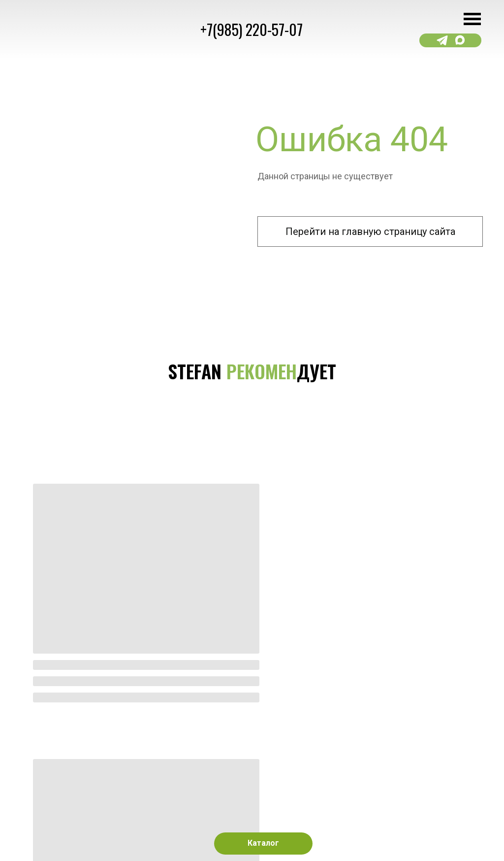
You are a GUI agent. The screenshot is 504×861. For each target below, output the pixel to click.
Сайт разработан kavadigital (66, 826)
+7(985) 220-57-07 (252, 29)
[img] (184, 597)
